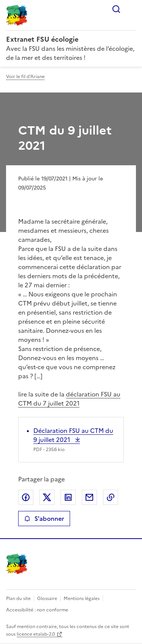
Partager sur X (47, 497)
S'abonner (44, 519)
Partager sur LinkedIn (68, 497)
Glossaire (47, 599)
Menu (131, 9)
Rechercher (116, 9)
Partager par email (89, 497)
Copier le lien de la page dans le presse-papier (111, 497)
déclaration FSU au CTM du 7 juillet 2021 (69, 399)
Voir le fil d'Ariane (25, 77)
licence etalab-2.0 (36, 634)
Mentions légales (82, 599)
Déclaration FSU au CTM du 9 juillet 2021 (73, 435)
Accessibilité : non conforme (37, 610)
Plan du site (18, 599)
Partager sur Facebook (26, 497)
